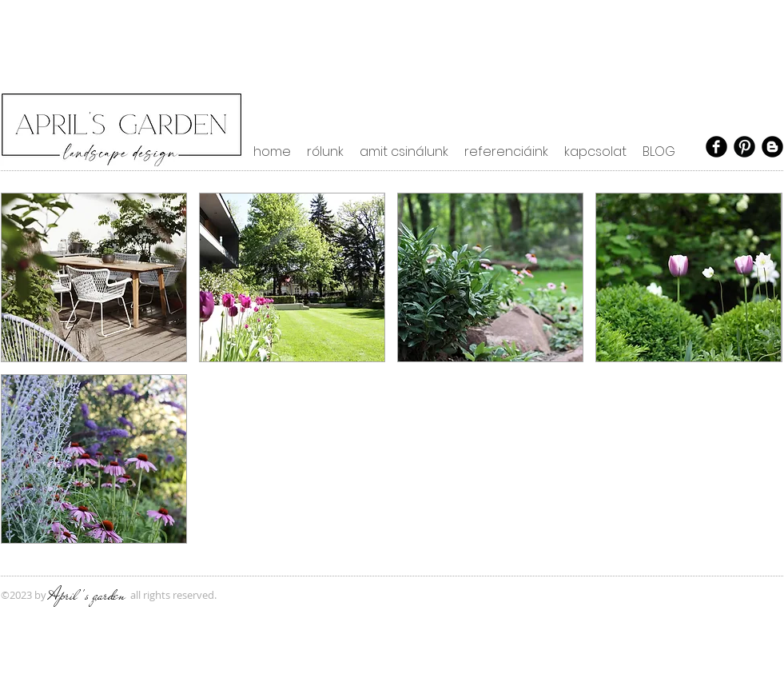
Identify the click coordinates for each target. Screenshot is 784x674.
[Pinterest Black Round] (744, 147)
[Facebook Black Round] (716, 147)
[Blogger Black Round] (772, 147)
